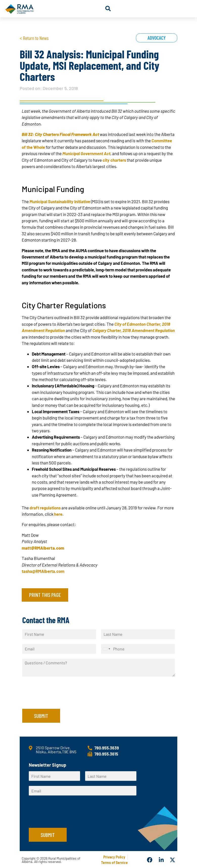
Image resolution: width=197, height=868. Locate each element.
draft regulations (45, 508)
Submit (41, 716)
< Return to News (34, 38)
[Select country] (106, 649)
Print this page (45, 595)
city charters (114, 160)
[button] (108, 9)
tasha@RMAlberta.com (43, 571)
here (58, 514)
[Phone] (138, 649)
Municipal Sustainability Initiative (60, 201)
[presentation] (61, 700)
